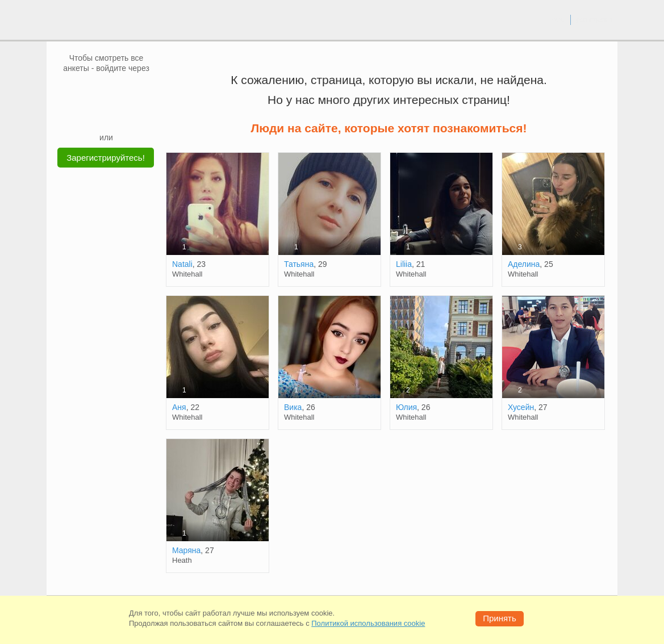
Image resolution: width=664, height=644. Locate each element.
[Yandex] (95, 115)
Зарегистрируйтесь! (106, 158)
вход (557, 19)
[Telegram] (117, 115)
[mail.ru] (106, 90)
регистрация (594, 19)
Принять (500, 618)
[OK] (128, 90)
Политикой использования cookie (368, 623)
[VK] (85, 90)
